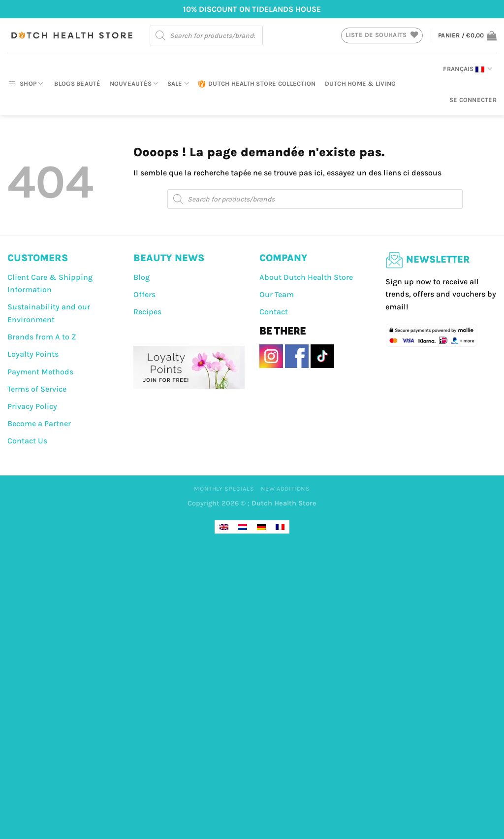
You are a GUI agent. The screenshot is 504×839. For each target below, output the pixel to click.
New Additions (285, 489)
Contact (274, 312)
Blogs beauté (77, 84)
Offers (144, 294)
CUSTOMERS (38, 258)
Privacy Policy (32, 406)
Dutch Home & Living (361, 84)
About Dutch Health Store (306, 277)
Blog (142, 277)
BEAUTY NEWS (169, 258)
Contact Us (27, 441)
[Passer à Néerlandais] (243, 527)
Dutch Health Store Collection (257, 84)
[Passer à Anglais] (224, 527)
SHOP (25, 84)
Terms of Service (37, 389)
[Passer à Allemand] (261, 527)
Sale (178, 84)
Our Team (277, 294)
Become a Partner (39, 423)
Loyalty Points (33, 354)
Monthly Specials (224, 489)
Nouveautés (134, 84)
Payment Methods (40, 372)
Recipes (147, 312)
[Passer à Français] (280, 527)
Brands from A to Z (42, 337)
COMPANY (283, 258)
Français (468, 69)
